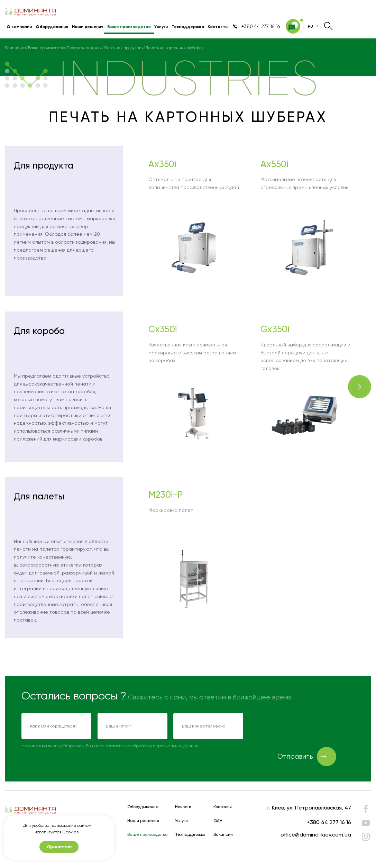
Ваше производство (129, 26)
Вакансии (223, 835)
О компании (19, 26)
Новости (183, 807)
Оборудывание (143, 807)
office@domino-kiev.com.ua (316, 835)
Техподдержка (188, 26)
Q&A (218, 821)
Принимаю (59, 847)
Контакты (218, 26)
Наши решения (88, 26)
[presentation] (302, 726)
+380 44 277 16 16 (329, 822)
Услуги (161, 26)
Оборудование (52, 26)
